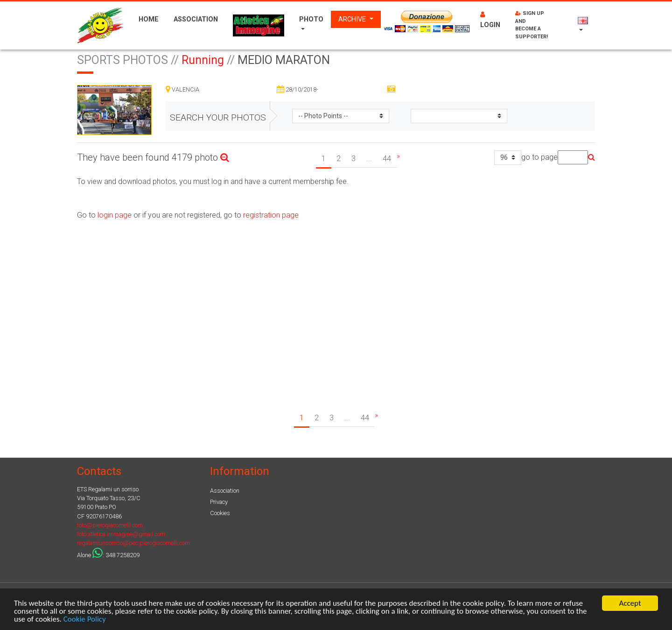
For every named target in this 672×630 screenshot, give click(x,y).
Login (490, 20)
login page (114, 215)
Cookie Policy (85, 620)
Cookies (220, 513)
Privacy (219, 502)
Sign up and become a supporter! (532, 25)
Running (203, 60)
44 (387, 159)
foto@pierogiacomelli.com (110, 525)
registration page (271, 215)
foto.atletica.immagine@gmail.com (121, 534)
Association (196, 19)
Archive (353, 19)
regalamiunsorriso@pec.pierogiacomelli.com (133, 543)
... (369, 159)
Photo (311, 19)
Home (149, 19)
